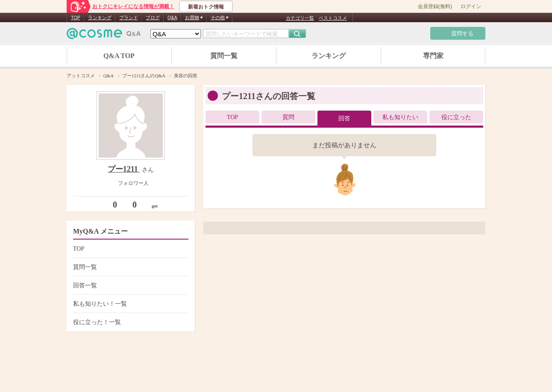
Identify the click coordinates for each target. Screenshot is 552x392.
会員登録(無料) (435, 6)
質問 (288, 117)
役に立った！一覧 (130, 322)
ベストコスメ (333, 18)
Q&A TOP (119, 56)
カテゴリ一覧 (300, 18)
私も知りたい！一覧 (130, 304)
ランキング (100, 18)
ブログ (153, 18)
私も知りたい (400, 117)
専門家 (433, 56)
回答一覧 (130, 285)
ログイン (471, 6)
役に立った (456, 117)
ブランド (129, 18)
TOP (76, 18)
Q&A (172, 18)
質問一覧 (224, 56)
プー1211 (124, 169)
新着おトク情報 (206, 7)
